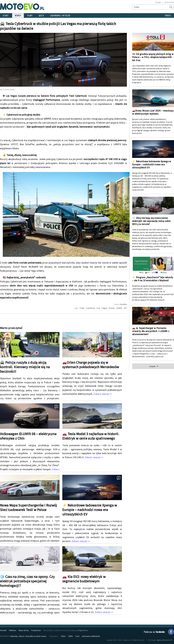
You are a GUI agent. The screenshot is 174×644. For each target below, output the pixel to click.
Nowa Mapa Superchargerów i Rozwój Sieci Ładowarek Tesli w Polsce (29, 507)
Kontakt (3, 630)
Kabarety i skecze (17, 636)
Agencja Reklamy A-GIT (165, 640)
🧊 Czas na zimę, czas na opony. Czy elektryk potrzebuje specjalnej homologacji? (27, 581)
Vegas (105, 308)
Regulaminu (83, 630)
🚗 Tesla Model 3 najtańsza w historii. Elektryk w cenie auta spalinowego (91, 436)
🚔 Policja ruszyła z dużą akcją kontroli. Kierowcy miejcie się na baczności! (25, 367)
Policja (112, 308)
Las (99, 308)
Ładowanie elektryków (91, 636)
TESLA (63, 636)
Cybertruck (91, 308)
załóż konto (169, 2)
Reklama (13, 630)
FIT (126, 308)
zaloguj (158, 2)
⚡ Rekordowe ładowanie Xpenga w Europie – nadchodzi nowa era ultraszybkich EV (90, 510)
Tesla (82, 308)
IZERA (71, 636)
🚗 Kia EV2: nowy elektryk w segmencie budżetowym (84, 579)
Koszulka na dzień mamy (36, 636)
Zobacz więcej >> (103, 394)
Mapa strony (24, 630)
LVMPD (120, 308)
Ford (77, 636)
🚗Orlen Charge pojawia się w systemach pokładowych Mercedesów (91, 365)
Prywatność (36, 630)
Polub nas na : (154, 632)
